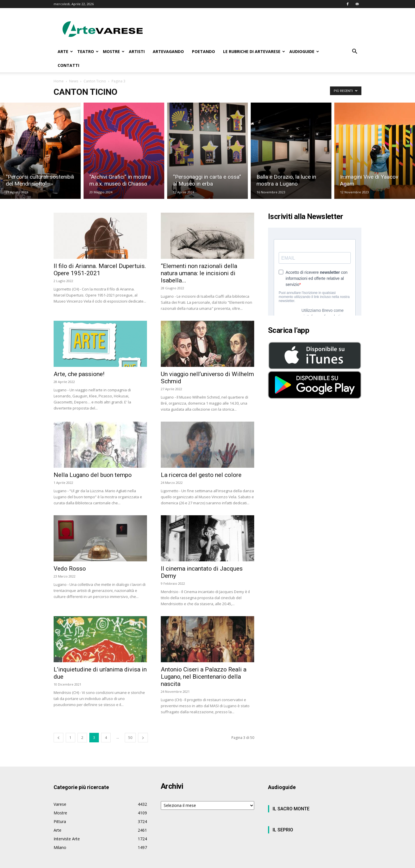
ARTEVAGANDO (168, 51)
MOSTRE (114, 51)
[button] (354, 52)
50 (130, 738)
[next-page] (143, 738)
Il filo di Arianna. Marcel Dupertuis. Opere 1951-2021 (100, 270)
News (74, 81)
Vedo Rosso (70, 569)
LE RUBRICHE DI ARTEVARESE (254, 51)
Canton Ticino (95, 81)
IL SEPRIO (283, 830)
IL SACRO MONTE (291, 809)
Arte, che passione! (79, 374)
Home (59, 81)
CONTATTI (68, 65)
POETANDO (203, 51)
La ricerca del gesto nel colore (201, 475)
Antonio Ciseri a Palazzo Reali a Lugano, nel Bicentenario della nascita (204, 677)
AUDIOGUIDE (304, 51)
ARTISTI (137, 51)
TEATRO (88, 51)
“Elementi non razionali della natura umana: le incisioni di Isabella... (199, 273)
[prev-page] (59, 738)
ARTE (65, 51)
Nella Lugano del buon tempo (93, 475)
